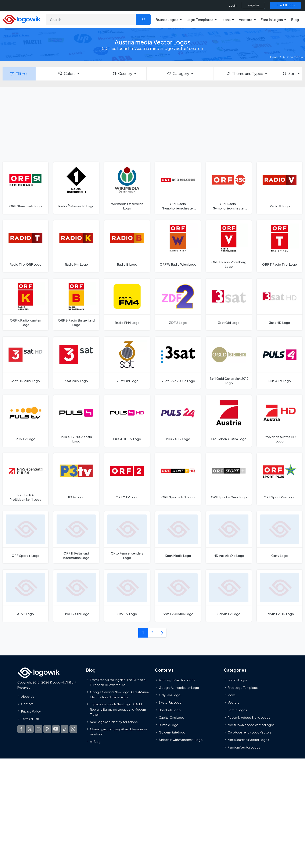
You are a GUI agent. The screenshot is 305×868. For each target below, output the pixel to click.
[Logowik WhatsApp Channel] (73, 729)
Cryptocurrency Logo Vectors (250, 732)
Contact (27, 704)
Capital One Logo (172, 717)
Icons (232, 695)
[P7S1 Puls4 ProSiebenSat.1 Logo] (25, 479)
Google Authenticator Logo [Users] (179, 688)
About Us (28, 696)
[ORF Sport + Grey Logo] (229, 479)
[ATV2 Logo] (25, 596)
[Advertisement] (152, 124)
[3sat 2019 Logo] (76, 363)
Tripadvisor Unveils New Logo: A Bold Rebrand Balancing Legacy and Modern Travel (118, 709)
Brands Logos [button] (167, 20)
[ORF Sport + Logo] (25, 537)
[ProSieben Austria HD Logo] (280, 421)
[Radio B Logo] (127, 246)
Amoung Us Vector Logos (177, 680)
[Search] (91, 19)
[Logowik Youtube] (56, 729)
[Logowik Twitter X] (30, 729)
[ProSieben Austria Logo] (229, 421)
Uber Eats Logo (170, 710)
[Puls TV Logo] (25, 421)
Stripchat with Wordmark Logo (181, 740)
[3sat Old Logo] (229, 304)
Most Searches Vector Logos (248, 740)
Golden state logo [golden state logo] (172, 732)
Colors (67, 73)
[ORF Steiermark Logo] (25, 188)
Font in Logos (237, 710)
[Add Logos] (285, 5)
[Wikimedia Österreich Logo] (127, 188)
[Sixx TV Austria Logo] (178, 596)
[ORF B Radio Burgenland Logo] (76, 304)
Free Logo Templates (243, 688)
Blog (295, 20)
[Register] (253, 5)
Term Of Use (30, 719)
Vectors (233, 703)
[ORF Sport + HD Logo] (178, 479)
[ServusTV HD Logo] (280, 596)
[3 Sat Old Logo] (127, 363)
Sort (289, 73)
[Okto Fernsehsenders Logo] (127, 537)
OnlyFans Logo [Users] (170, 695)
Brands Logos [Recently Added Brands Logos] (238, 680)
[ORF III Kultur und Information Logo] (76, 537)
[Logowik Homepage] (22, 19)
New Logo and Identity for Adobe (114, 722)
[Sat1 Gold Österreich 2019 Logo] (229, 363)
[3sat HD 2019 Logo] (25, 363)
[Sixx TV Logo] (127, 596)
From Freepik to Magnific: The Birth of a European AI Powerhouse (118, 682)
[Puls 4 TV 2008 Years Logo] (76, 421)
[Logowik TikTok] (65, 729)
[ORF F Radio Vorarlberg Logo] (229, 246)
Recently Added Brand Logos (249, 717)
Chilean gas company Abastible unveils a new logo (119, 732)
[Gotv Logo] (280, 537)
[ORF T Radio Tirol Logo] (280, 246)
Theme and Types (245, 73)
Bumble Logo (169, 725)
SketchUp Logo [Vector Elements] (170, 703)
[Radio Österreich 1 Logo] (76, 188)
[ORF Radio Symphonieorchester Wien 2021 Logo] (178, 188)
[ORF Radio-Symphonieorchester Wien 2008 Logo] (229, 188)
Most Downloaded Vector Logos (251, 725)
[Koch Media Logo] (178, 537)
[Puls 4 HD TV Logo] (127, 421)
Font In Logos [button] (272, 20)
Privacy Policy (31, 711)
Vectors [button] (245, 20)
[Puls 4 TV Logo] (280, 363)
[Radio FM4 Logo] (127, 304)
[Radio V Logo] (280, 188)
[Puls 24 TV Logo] (178, 421)
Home (273, 57)
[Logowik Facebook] (21, 729)
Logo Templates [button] (200, 20)
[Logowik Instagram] (39, 729)
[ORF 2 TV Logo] (127, 479)
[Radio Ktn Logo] (76, 246)
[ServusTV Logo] (229, 596)
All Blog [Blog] (95, 742)
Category (178, 73)
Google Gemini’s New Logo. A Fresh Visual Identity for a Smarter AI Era (120, 695)
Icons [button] (226, 20)
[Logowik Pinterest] (47, 729)
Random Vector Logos (244, 747)
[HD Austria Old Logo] (229, 537)
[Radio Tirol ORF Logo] (25, 246)
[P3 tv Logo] (76, 479)
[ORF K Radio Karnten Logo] (25, 304)
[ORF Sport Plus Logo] (280, 479)
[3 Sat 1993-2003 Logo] (178, 363)
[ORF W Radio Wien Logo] (178, 246)
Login (233, 5)
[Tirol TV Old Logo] (76, 596)
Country (122, 73)
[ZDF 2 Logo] (178, 304)
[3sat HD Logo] (280, 304)
